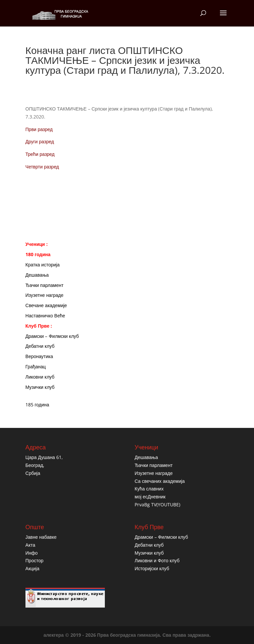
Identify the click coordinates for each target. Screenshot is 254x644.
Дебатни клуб (40, 346)
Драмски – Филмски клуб (52, 336)
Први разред (39, 129)
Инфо (32, 553)
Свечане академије (46, 305)
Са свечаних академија (160, 481)
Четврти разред (42, 167)
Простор (34, 560)
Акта (30, 545)
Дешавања (37, 275)
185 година (37, 405)
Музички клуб (40, 387)
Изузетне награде (44, 295)
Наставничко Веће (45, 316)
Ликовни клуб (40, 377)
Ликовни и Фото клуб (157, 560)
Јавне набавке (41, 537)
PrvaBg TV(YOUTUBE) (157, 505)
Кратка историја (42, 265)
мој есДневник (150, 497)
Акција (32, 568)
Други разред (40, 141)
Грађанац (36, 367)
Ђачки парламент (44, 285)
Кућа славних (149, 489)
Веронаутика (39, 356)
